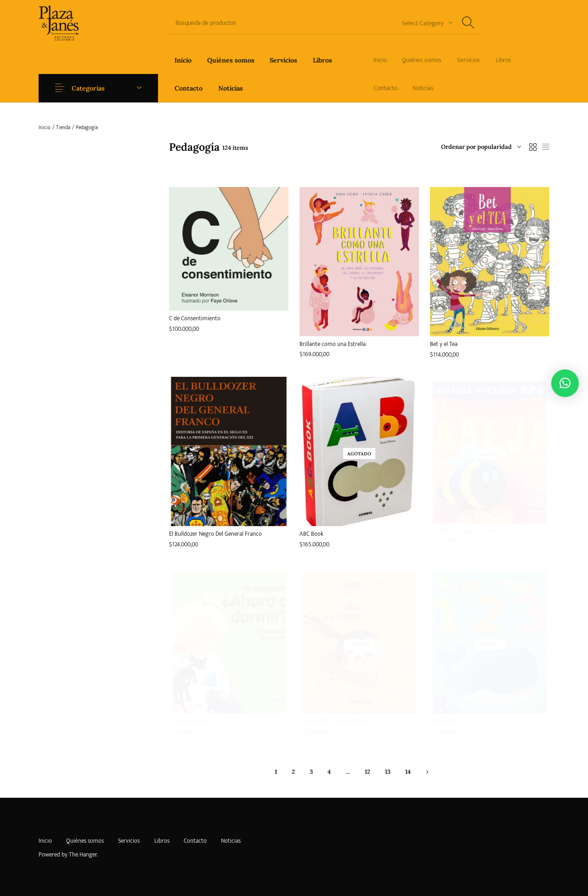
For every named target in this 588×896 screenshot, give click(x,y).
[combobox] (424, 23)
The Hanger (83, 855)
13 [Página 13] (388, 772)
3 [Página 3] (311, 772)
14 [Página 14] (408, 772)
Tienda (63, 128)
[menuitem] (183, 60)
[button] (565, 383)
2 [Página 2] (293, 772)
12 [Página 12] (367, 772)
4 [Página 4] (329, 772)
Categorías (88, 88)
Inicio (45, 128)
